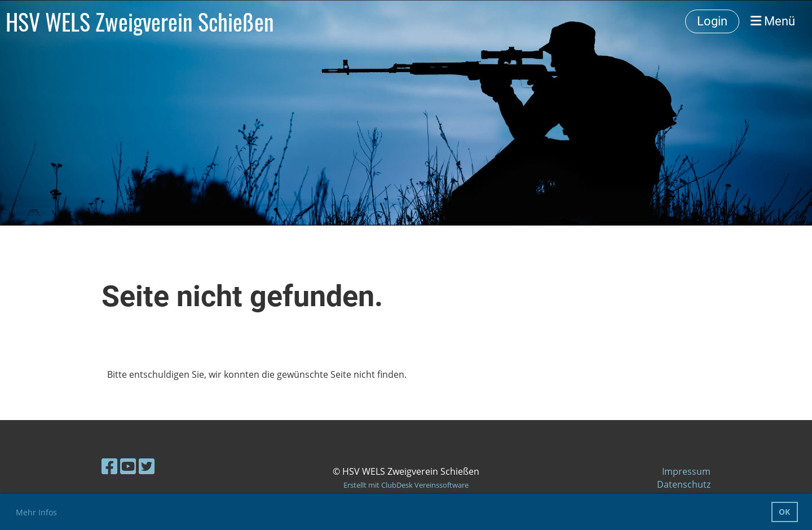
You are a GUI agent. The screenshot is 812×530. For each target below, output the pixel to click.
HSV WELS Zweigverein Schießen (140, 21)
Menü (773, 21)
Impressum (686, 471)
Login (712, 21)
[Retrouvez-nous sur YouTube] (128, 466)
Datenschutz (684, 484)
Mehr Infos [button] (36, 512)
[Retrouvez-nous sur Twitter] (147, 466)
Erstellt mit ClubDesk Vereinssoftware (406, 485)
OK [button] (784, 512)
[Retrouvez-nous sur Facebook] (109, 466)
